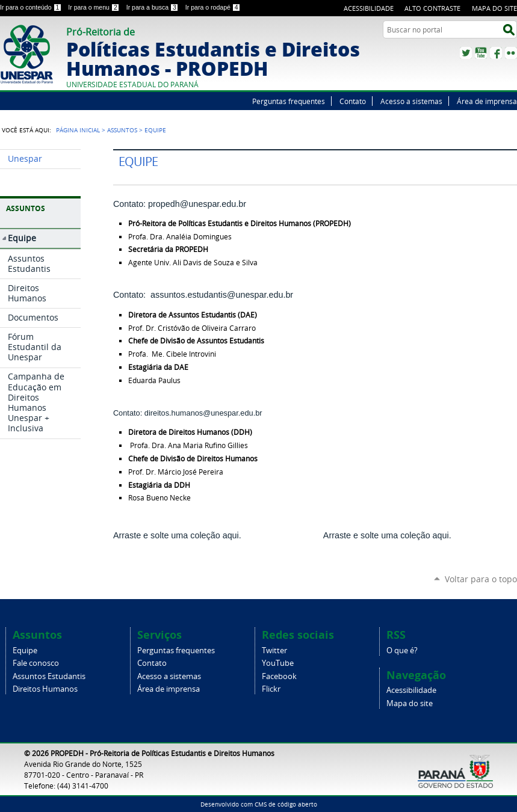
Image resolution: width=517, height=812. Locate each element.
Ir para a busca (153, 7)
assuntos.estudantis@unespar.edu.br (222, 295)
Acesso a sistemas (411, 101)
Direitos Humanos (45, 689)
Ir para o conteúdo (32, 7)
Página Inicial (78, 130)
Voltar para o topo (481, 579)
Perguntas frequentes (289, 101)
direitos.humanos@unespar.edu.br (203, 413)
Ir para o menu (94, 7)
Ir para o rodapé (213, 7)
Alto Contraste (432, 8)
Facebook (496, 53)
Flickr (511, 53)
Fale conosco (36, 663)
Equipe (25, 651)
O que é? (402, 651)
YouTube (481, 53)
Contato (353, 101)
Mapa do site (494, 8)
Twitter (466, 53)
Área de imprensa (487, 101)
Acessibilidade (369, 8)
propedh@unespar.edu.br (197, 204)
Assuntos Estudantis (49, 676)
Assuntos (122, 130)
